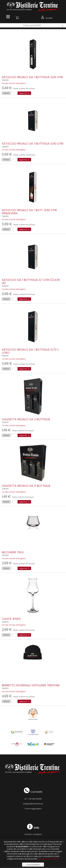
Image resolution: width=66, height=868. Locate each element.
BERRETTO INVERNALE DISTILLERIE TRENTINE (31, 685)
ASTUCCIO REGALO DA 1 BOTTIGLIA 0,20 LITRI (32, 77)
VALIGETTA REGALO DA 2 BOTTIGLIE (26, 419)
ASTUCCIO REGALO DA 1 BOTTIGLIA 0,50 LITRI (33, 144)
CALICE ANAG (11, 619)
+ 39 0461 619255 (35, 799)
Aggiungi (24, 93)
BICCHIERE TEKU (13, 552)
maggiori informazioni (49, 859)
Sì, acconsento (33, 865)
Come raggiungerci (33, 809)
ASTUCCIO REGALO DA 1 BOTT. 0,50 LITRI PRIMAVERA (29, 212)
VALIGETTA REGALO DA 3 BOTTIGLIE (26, 486)
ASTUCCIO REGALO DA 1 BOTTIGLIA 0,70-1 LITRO (30, 351)
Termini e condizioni (33, 834)
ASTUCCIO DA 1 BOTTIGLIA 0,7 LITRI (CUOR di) (31, 281)
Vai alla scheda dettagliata (14, 83)
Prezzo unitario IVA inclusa (18, 88)
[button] (17, 18)
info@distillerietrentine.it (33, 804)
